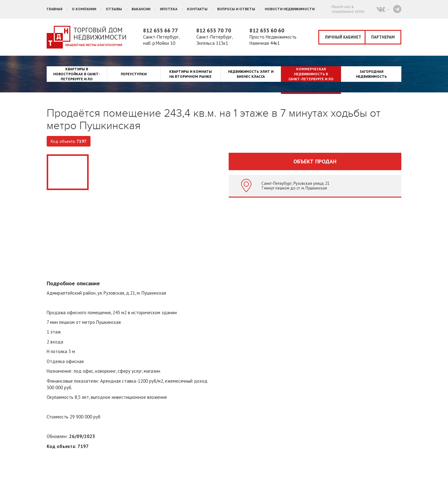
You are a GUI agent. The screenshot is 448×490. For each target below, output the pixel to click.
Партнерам (383, 37)
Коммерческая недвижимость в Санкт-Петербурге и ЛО (311, 74)
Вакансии (141, 9)
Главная (54, 9)
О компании (84, 9)
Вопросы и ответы (236, 9)
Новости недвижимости (290, 9)
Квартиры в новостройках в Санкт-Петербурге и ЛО (77, 74)
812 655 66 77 (161, 30)
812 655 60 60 (267, 30)
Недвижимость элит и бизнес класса (251, 74)
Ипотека (169, 9)
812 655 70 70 (214, 30)
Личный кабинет (343, 37)
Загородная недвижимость (371, 74)
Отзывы (114, 9)
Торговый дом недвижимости (100, 34)
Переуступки (134, 74)
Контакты (197, 9)
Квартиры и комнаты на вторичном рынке (191, 74)
